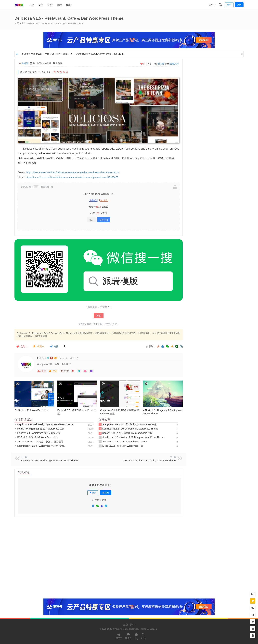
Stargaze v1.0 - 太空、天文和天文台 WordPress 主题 (128, 424)
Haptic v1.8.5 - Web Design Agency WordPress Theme (44, 424)
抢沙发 (161, 64)
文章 (41, 5)
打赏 (64, 371)
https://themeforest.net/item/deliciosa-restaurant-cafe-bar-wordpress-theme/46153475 (76, 172)
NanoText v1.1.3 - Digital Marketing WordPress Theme (128, 429)
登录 (91, 220)
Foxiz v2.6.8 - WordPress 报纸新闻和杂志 (37, 433)
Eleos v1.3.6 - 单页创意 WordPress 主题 (121, 446)
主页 (32, 5)
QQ (136, 636)
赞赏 (99, 315)
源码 (69, 5)
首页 (17, 23)
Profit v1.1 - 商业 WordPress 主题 (32, 410)
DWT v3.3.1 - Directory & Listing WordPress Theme (150, 460)
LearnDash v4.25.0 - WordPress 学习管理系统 (40, 446)
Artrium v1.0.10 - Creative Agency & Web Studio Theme (50, 460)
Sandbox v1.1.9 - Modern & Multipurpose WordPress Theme (131, 437)
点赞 (21, 346)
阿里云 (119, 636)
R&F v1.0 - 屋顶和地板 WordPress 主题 (36, 437)
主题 (24, 23)
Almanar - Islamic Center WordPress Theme (123, 442)
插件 (51, 5)
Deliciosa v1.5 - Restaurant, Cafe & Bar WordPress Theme (59, 23)
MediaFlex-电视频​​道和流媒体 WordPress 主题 (39, 429)
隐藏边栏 (174, 64)
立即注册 (104, 220)
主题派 (25, 63)
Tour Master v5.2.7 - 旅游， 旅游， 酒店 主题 (39, 441)
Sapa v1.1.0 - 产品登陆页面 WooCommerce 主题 (125, 433)
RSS (143, 636)
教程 (60, 5)
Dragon (153, 629)
